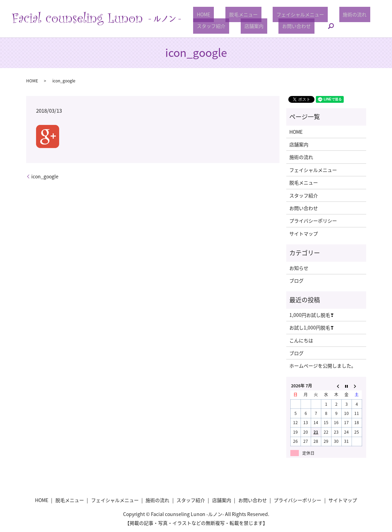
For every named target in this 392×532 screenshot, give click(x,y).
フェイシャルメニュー (282, 14)
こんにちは (301, 340)
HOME (200, 14)
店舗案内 (243, 26)
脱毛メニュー (232, 14)
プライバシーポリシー (313, 221)
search (309, 26)
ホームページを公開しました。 (323, 366)
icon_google (45, 176)
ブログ (296, 280)
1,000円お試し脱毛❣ (312, 315)
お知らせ (299, 268)
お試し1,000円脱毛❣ (312, 327)
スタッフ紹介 (207, 26)
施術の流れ (329, 14)
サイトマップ (304, 233)
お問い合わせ (278, 26)
